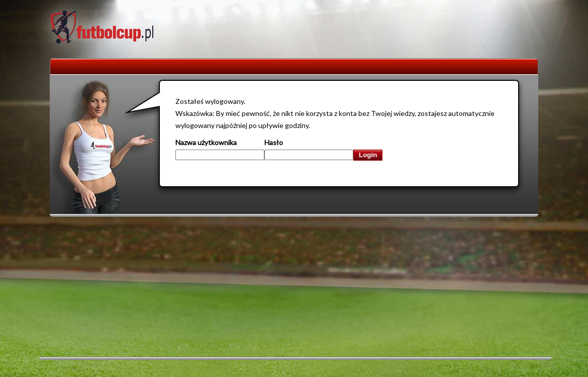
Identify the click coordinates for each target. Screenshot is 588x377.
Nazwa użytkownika (206, 142)
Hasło (274, 142)
